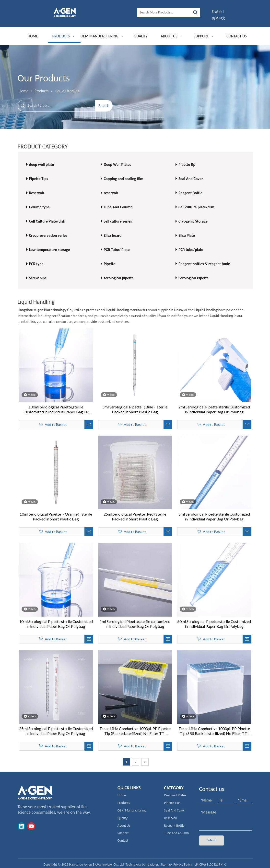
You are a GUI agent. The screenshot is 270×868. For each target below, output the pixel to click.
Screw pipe (38, 278)
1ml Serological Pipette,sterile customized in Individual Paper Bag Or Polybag (135, 624)
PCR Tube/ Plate (117, 250)
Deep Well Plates (117, 164)
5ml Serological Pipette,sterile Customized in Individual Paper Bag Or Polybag (214, 516)
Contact (123, 840)
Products (124, 803)
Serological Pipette (194, 278)
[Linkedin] (22, 826)
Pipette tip (187, 164)
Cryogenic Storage (193, 221)
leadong (153, 864)
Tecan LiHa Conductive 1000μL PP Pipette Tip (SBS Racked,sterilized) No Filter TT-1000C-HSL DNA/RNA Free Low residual (214, 731)
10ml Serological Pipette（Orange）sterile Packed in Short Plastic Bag (56, 516)
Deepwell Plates (175, 795)
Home (122, 795)
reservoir (111, 193)
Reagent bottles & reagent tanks (205, 264)
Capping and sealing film (124, 179)
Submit (211, 840)
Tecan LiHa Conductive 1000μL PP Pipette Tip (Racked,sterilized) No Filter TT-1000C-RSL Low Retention (135, 731)
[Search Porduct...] (62, 106)
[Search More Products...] (164, 12)
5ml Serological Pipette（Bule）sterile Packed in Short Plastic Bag (135, 409)
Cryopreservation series (48, 235)
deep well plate (41, 164)
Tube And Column (118, 207)
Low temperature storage (49, 250)
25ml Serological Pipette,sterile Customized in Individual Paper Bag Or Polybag (56, 731)
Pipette (110, 264)
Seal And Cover (191, 179)
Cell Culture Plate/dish (47, 221)
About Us (124, 826)
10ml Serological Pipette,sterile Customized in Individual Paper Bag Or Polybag (56, 624)
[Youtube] (31, 826)
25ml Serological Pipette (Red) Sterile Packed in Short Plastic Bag (135, 516)
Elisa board (113, 235)
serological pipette (119, 278)
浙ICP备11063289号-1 (211, 864)
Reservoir (37, 193)
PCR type (36, 264)
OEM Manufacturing (132, 810)
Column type (39, 207)
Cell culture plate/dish (196, 207)
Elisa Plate (187, 235)
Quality (123, 818)
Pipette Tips (38, 179)
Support (123, 833)
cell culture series (118, 221)
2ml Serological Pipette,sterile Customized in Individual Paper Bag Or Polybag (214, 409)
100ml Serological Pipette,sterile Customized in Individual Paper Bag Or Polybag (56, 409)
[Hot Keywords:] (195, 12)
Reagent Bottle (190, 193)
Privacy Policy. (183, 864)
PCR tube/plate (191, 250)
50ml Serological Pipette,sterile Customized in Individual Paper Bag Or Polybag (214, 624)
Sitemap (166, 864)
